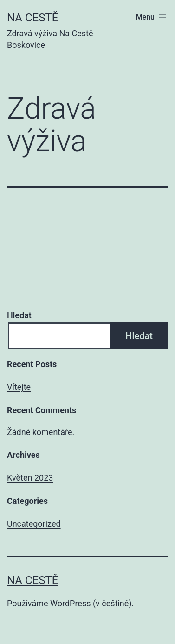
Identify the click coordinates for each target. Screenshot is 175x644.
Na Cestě (32, 18)
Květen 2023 (30, 478)
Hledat (19, 315)
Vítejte (19, 387)
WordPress (70, 603)
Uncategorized (34, 524)
